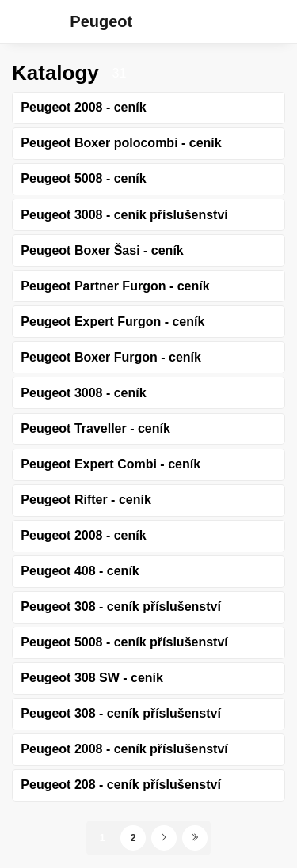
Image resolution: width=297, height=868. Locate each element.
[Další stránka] (164, 838)
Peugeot (101, 21)
